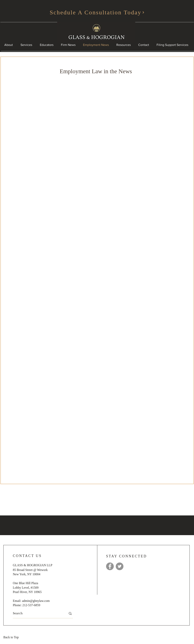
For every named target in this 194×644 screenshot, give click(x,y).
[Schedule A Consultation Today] (97, 12)
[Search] (37, 614)
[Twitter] (120, 566)
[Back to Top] (12, 638)
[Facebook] (110, 566)
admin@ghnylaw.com (36, 601)
